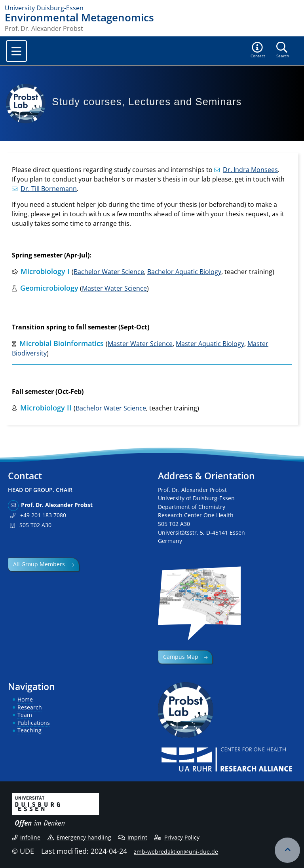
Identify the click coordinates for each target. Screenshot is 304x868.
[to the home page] (152, 8)
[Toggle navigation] (16, 51)
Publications (34, 723)
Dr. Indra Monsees (246, 170)
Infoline (26, 837)
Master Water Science (114, 288)
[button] (258, 51)
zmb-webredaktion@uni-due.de (176, 852)
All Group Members (39, 564)
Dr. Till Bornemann (44, 189)
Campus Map (181, 657)
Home (25, 699)
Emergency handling (79, 837)
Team (25, 715)
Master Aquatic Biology (210, 344)
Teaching (29, 730)
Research (30, 707)
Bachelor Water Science (109, 272)
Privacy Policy (177, 837)
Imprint (133, 837)
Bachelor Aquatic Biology (184, 272)
